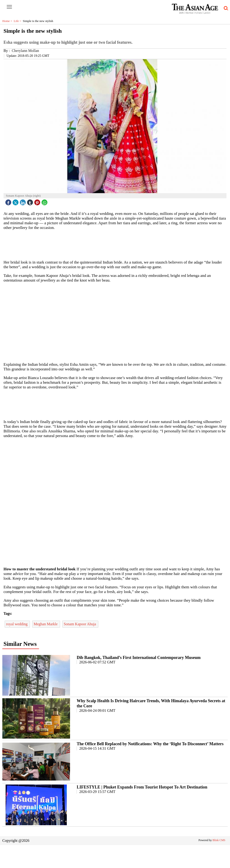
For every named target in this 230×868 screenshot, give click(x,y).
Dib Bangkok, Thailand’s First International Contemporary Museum (139, 658)
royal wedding (17, 624)
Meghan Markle (46, 624)
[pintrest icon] (38, 201)
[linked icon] (23, 201)
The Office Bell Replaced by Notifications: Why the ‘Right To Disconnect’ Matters (150, 744)
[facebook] (9, 201)
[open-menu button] (9, 7)
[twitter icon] (16, 201)
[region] (117, 245)
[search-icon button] (225, 8)
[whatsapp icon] (45, 201)
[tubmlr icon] (31, 201)
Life (18, 21)
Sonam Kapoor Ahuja (80, 624)
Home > (8, 21)
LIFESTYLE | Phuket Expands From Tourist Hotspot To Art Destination (142, 787)
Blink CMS (219, 840)
